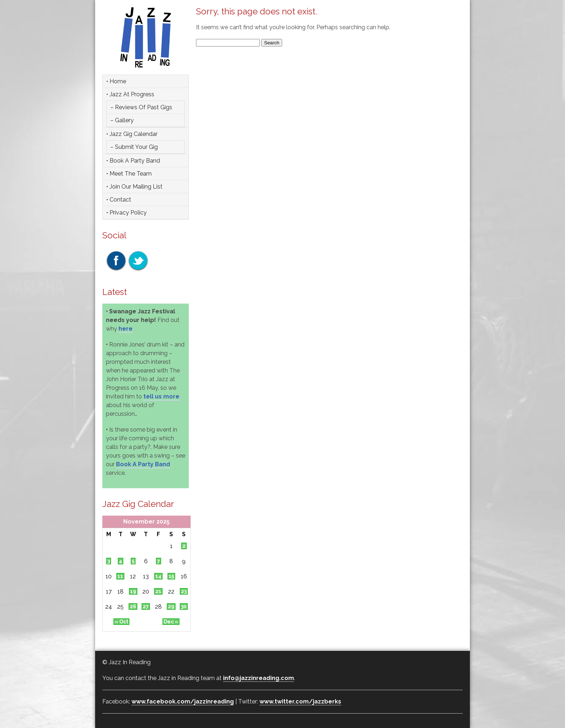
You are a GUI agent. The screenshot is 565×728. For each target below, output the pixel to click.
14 (158, 576)
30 (184, 606)
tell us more (161, 396)
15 (171, 576)
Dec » (171, 622)
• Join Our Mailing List (134, 187)
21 (158, 591)
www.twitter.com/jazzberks (300, 701)
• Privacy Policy (126, 213)
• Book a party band (133, 161)
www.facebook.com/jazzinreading (183, 701)
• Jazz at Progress (130, 94)
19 (133, 591)
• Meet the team (129, 174)
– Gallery (122, 120)
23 (184, 591)
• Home (116, 81)
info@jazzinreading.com (259, 678)
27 (146, 606)
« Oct (121, 622)
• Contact (119, 200)
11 (120, 576)
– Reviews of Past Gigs (141, 107)
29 (171, 606)
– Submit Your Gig (134, 147)
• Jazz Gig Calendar (132, 134)
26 (133, 606)
